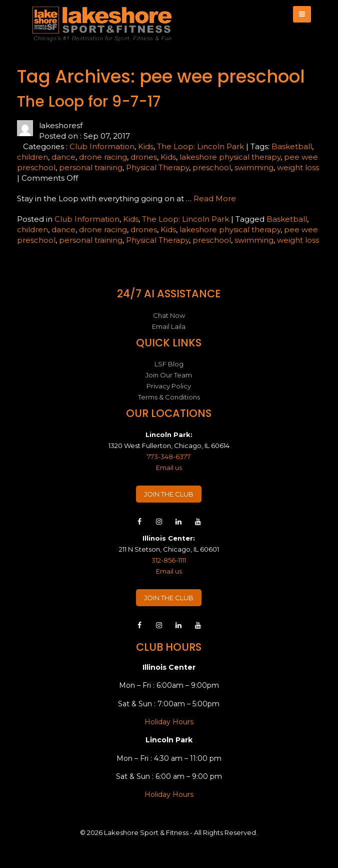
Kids (146, 146)
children (32, 157)
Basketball (292, 146)
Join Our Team (169, 375)
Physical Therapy (157, 167)
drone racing (103, 157)
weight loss (298, 167)
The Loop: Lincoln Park (200, 146)
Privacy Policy (169, 386)
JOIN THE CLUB (169, 494)
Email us (169, 468)
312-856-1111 (169, 560)
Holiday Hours (169, 722)
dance (63, 157)
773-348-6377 (169, 457)
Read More (215, 198)
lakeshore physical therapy (230, 157)
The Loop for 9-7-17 (89, 102)
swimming (254, 167)
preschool (212, 167)
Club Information (102, 146)
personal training (91, 167)
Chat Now (169, 315)
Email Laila (169, 326)
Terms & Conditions (169, 397)
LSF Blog (169, 364)
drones (144, 157)
